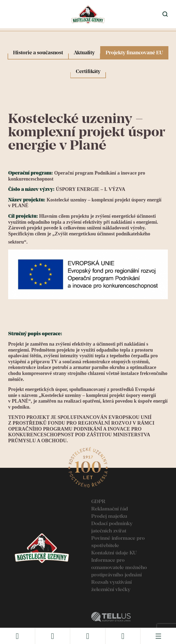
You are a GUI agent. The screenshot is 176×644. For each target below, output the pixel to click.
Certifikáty (88, 71)
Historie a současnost (38, 53)
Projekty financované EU (134, 53)
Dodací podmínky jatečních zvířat (112, 527)
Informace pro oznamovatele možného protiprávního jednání (119, 567)
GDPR (98, 501)
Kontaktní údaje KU (114, 553)
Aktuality (84, 53)
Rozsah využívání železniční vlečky (111, 586)
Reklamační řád (110, 509)
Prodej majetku (109, 516)
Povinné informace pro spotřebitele (118, 542)
